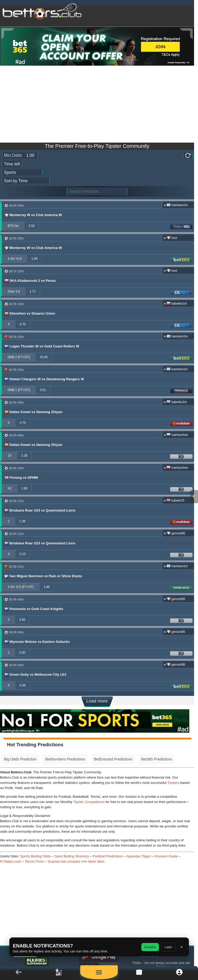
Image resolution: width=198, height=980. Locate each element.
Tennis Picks (34, 861)
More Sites (96, 861)
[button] (19, 973)
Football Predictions (108, 856)
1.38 (22, 521)
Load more (97, 701)
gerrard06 (174, 533)
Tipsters (173, 783)
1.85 (47, 587)
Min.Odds (13, 155)
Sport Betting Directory (72, 856)
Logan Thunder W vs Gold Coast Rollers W (42, 346)
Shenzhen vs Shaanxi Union (29, 314)
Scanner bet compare (64, 861)
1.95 (24, 488)
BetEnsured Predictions (113, 759)
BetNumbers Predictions (65, 759)
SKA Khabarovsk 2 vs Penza (30, 281)
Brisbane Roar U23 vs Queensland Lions (40, 510)
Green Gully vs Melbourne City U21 (35, 675)
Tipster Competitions (89, 802)
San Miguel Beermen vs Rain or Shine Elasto (43, 576)
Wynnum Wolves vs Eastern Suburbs (37, 642)
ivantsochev (176, 435)
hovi (171, 238)
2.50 (31, 226)
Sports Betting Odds (35, 856)
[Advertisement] (99, 103)
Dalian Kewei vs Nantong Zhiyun (33, 412)
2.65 (22, 620)
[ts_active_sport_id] (22, 172)
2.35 (24, 456)
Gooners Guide (166, 856)
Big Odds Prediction (20, 759)
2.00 (22, 653)
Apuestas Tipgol (139, 856)
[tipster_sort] (26, 181)
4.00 (22, 685)
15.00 (44, 357)
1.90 (34, 259)
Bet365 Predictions (157, 759)
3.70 (22, 423)
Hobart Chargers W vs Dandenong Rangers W (44, 379)
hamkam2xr (176, 205)
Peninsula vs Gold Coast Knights (34, 609)
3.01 (43, 390)
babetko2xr (175, 304)
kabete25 (174, 501)
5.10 (22, 554)
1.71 (32, 291)
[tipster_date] (12, 164)
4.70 (22, 324)
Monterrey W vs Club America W (33, 215)
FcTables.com (11, 861)
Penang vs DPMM (21, 478)
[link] (59, 973)
